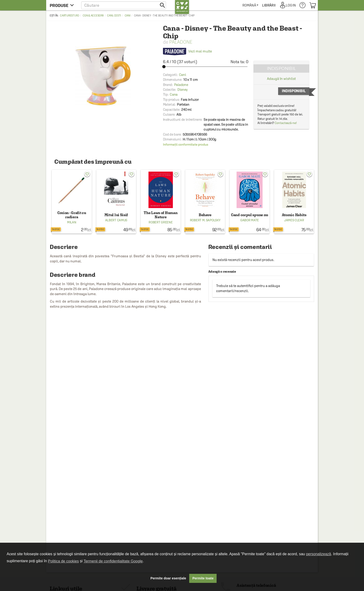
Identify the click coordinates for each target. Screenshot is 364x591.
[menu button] (63, 5)
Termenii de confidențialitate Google (113, 561)
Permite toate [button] (203, 578)
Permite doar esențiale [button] (168, 578)
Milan (72, 222)
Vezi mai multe (187, 51)
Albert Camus (116, 220)
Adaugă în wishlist (281, 79)
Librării (269, 5)
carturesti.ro (69, 16)
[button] (124, 5)
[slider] (206, 67)
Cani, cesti (114, 16)
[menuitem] (250, 5)
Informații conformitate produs (186, 144)
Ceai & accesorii (93, 16)
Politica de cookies (63, 561)
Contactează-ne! (286, 123)
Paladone (181, 42)
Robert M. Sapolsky (205, 220)
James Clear (294, 220)
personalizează (318, 554)
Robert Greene (161, 222)
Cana (174, 94)
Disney (182, 90)
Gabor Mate (250, 220)
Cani (128, 16)
